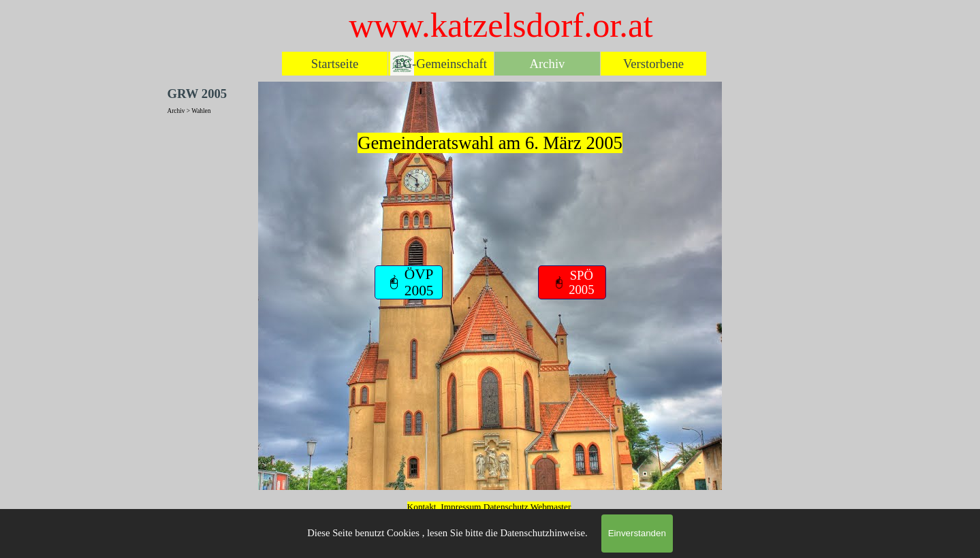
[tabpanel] (490, 184)
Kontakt (422, 507)
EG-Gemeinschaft (441, 64)
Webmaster (551, 507)
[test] (409, 282)
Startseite (335, 64)
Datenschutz (507, 507)
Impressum (461, 507)
